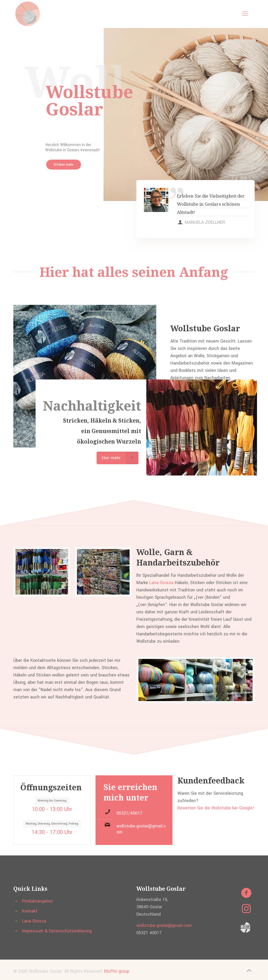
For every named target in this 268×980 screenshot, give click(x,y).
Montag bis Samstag (52, 801)
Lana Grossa (162, 583)
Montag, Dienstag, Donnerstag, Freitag (52, 824)
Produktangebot (37, 901)
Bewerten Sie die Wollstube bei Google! (216, 808)
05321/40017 (129, 813)
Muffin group (117, 971)
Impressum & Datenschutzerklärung (57, 931)
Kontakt (30, 911)
